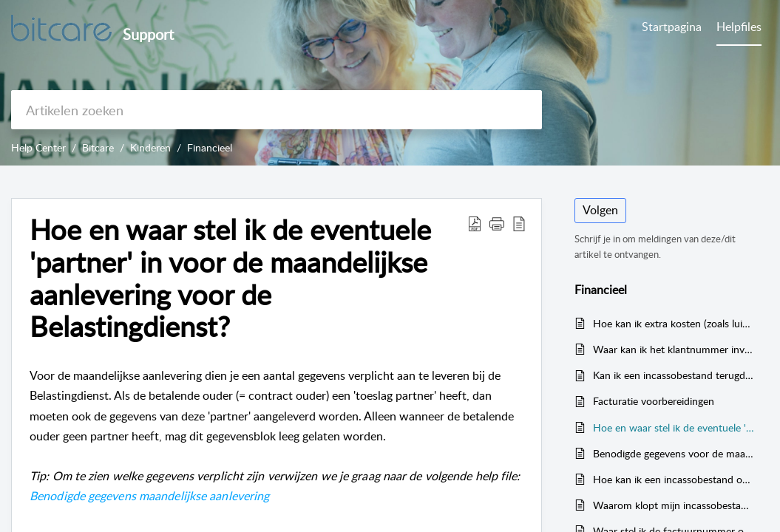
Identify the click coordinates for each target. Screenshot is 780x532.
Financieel (210, 147)
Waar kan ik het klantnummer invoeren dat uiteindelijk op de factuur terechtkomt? (674, 349)
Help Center (38, 147)
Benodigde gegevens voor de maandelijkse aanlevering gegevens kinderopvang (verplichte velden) (674, 453)
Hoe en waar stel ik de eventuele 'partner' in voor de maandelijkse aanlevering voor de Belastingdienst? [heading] (230, 278)
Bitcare (98, 147)
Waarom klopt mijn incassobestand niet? (674, 505)
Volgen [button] (600, 210)
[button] (475, 223)
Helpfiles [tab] (739, 27)
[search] (277, 110)
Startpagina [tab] (672, 27)
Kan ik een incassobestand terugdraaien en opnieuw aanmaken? (674, 375)
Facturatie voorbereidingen (654, 401)
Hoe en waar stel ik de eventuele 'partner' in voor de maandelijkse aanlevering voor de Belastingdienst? (674, 427)
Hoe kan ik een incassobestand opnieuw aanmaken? (674, 479)
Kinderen (150, 147)
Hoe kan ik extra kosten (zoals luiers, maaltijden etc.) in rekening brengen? (674, 323)
